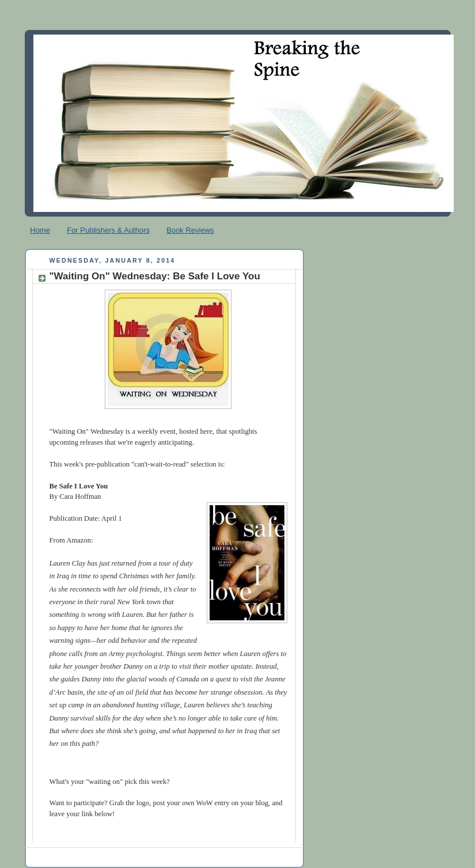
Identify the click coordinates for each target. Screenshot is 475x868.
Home (40, 230)
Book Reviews (190, 230)
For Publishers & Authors (108, 230)
